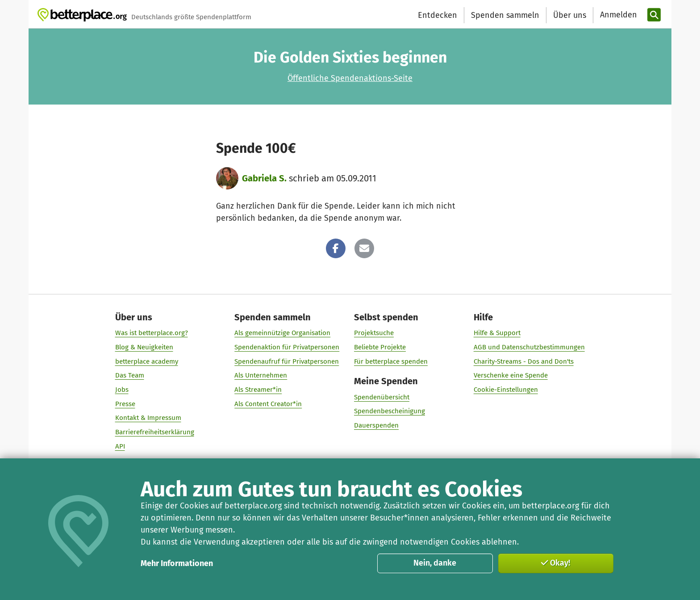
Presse (125, 404)
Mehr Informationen (177, 563)
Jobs (122, 390)
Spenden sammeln (505, 15)
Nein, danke (435, 563)
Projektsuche (374, 333)
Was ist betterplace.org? (152, 333)
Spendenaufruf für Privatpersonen (287, 361)
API (120, 446)
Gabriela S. (264, 178)
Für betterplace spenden (391, 361)
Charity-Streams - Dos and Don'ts (524, 361)
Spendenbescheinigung (390, 411)
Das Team (130, 375)
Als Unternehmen (261, 375)
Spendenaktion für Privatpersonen (287, 347)
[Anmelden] (617, 15)
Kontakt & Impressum (148, 418)
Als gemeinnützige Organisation (282, 333)
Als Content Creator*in (268, 404)
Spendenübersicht (382, 397)
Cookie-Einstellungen (506, 390)
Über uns (570, 15)
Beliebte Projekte (380, 347)
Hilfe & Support (497, 333)
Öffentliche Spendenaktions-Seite (350, 78)
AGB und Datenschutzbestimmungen (529, 347)
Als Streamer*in (258, 390)
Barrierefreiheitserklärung (155, 432)
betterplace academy (147, 361)
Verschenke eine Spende (511, 375)
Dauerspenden (376, 425)
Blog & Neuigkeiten (144, 347)
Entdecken (437, 15)
